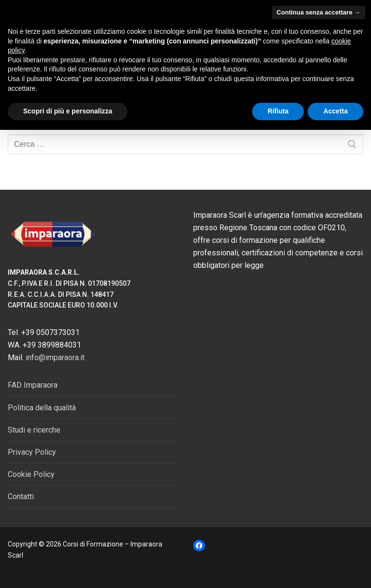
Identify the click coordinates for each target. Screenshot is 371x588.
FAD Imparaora (33, 385)
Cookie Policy (31, 474)
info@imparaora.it (55, 357)
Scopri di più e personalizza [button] (68, 111)
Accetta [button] (335, 111)
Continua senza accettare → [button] (319, 12)
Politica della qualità (42, 408)
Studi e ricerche (34, 430)
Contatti (21, 497)
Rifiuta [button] (278, 111)
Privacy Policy (32, 452)
